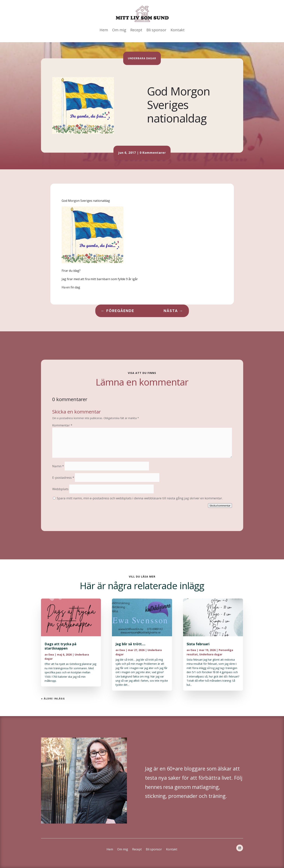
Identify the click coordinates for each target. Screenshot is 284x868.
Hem (104, 30)
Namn (58, 466)
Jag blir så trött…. (130, 644)
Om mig (119, 30)
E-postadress (63, 478)
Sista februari (198, 644)
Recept (136, 30)
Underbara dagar (142, 58)
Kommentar (62, 425)
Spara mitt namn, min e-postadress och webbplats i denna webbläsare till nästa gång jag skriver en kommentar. (140, 498)
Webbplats (60, 489)
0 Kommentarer (153, 153)
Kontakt (178, 30)
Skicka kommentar (220, 506)
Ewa (51, 655)
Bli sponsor (156, 30)
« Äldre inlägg (53, 699)
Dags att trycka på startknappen (60, 646)
